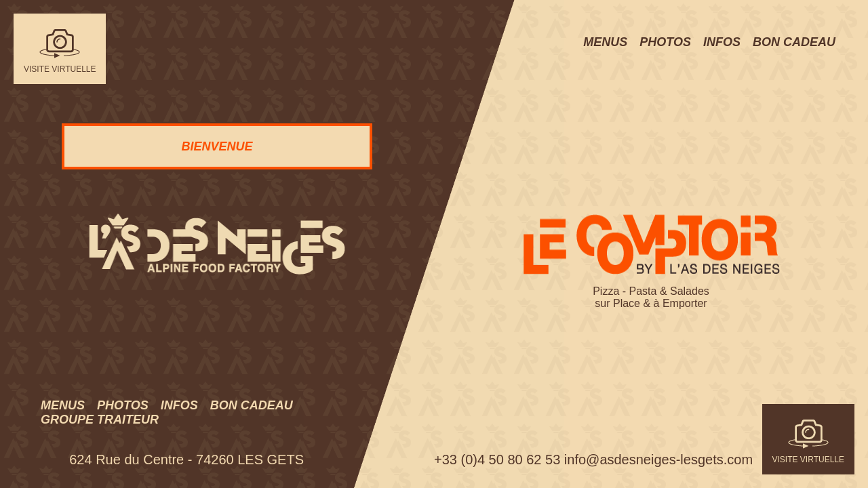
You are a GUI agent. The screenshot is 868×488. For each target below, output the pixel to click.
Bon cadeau (252, 405)
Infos (179, 405)
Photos (123, 405)
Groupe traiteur (100, 420)
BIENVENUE (217, 146)
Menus (63, 405)
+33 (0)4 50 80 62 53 (497, 460)
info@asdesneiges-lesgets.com (658, 460)
